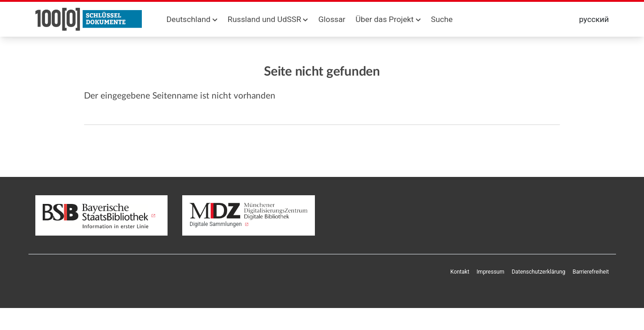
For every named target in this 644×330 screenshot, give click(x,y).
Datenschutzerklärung (539, 272)
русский (594, 19)
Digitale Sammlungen (249, 215)
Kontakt (460, 272)
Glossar (332, 19)
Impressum (490, 272)
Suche (442, 19)
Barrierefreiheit (591, 272)
